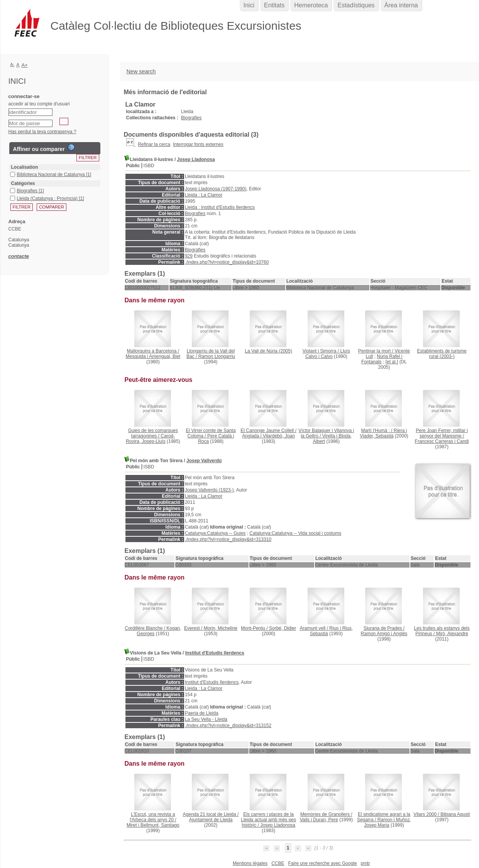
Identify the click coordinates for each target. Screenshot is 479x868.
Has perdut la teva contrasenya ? (42, 132)
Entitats (274, 5)
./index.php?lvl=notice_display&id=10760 (227, 262)
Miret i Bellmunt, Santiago (153, 825)
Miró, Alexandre (452, 634)
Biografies (191, 118)
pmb (365, 863)
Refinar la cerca (154, 144)
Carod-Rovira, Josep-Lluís (150, 439)
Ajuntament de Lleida (211, 820)
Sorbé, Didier (283, 628)
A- (13, 64)
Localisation (25, 167)
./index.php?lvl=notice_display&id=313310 (228, 539)
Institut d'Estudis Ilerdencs (215, 653)
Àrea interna (401, 5)
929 (189, 256)
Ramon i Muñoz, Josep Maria (388, 822)
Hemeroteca (311, 5)
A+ (25, 65)
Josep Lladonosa (196, 159)
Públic (133, 166)
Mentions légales (250, 863)
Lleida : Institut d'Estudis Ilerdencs (220, 207)
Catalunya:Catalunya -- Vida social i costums (295, 533)
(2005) (268, 351)
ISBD (149, 166)
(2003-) (442, 354)
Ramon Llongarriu (217, 356)
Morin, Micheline (221, 628)
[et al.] (392, 362)
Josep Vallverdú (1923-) (209, 490)
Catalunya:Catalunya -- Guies (215, 533)
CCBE (278, 863)
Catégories (23, 183)
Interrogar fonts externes (198, 144)
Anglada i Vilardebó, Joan (268, 436)
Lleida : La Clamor (204, 195)
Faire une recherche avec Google (322, 863)
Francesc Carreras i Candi (442, 441)
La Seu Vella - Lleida (206, 719)
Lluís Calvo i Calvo (328, 354)
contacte (19, 256)
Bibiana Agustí (455, 814)
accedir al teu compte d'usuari (39, 104)
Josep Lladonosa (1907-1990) (216, 189)
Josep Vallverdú (204, 461)
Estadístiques (356, 5)
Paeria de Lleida (202, 713)
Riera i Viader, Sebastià (383, 433)
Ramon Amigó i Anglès (384, 634)
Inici (249, 5)
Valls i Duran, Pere (319, 820)
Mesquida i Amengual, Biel (153, 356)
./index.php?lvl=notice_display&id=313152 (228, 726)
